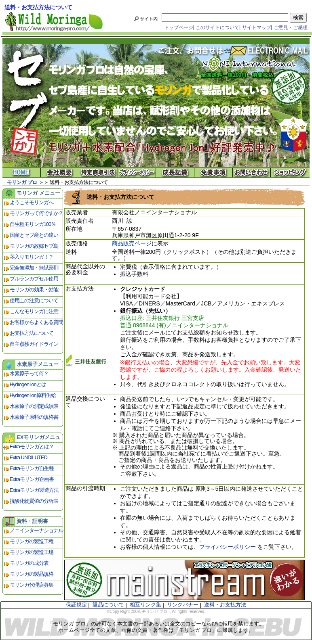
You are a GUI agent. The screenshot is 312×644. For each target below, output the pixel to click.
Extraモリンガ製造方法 (34, 490)
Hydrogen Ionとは (28, 384)
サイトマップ (257, 27)
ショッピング (290, 172)
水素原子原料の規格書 (34, 417)
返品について (108, 605)
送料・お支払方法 (225, 605)
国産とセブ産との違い (34, 235)
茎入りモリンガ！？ (32, 257)
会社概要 (60, 172)
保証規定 (76, 605)
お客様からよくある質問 (36, 322)
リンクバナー (183, 605)
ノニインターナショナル (36, 530)
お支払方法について (32, 333)
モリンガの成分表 (29, 563)
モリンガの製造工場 (32, 552)
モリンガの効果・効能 (34, 290)
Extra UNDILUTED (28, 457)
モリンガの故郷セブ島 (34, 246)
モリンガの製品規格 (32, 574)
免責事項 (214, 172)
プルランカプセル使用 (34, 279)
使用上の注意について (34, 300)
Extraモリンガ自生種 (32, 468)
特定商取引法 (98, 172)
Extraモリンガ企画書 (32, 479)
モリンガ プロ (22, 182)
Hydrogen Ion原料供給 (33, 395)
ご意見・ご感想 (291, 27)
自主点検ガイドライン (34, 344)
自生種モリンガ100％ (33, 224)
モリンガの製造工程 (32, 541)
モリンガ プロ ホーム (22, 172)
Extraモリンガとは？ (32, 446)
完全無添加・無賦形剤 (34, 268)
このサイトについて (217, 27)
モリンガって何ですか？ (36, 213)
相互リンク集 (145, 605)
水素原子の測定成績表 (34, 406)
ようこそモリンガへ (32, 202)
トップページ (179, 27)
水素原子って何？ (29, 373)
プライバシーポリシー (137, 172)
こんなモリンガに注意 (34, 311)
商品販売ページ (132, 243)
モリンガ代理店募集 (32, 585)
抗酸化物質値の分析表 (34, 501)
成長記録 (175, 172)
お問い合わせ (252, 172)
